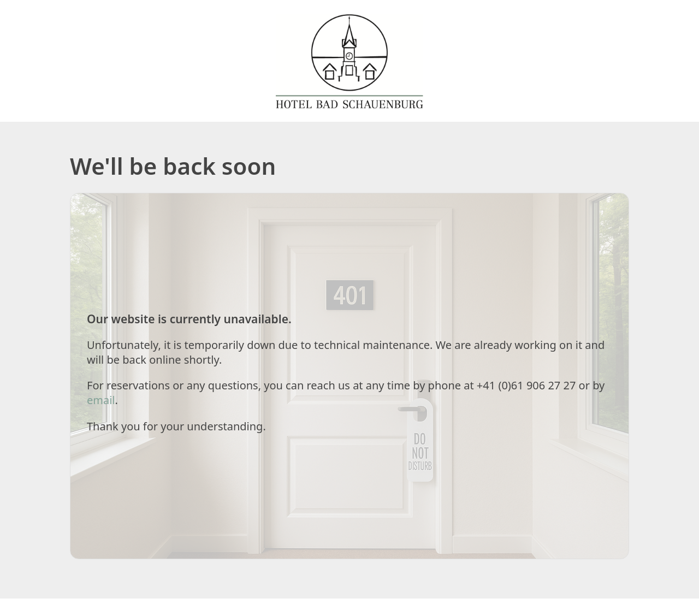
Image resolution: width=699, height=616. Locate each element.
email (101, 400)
